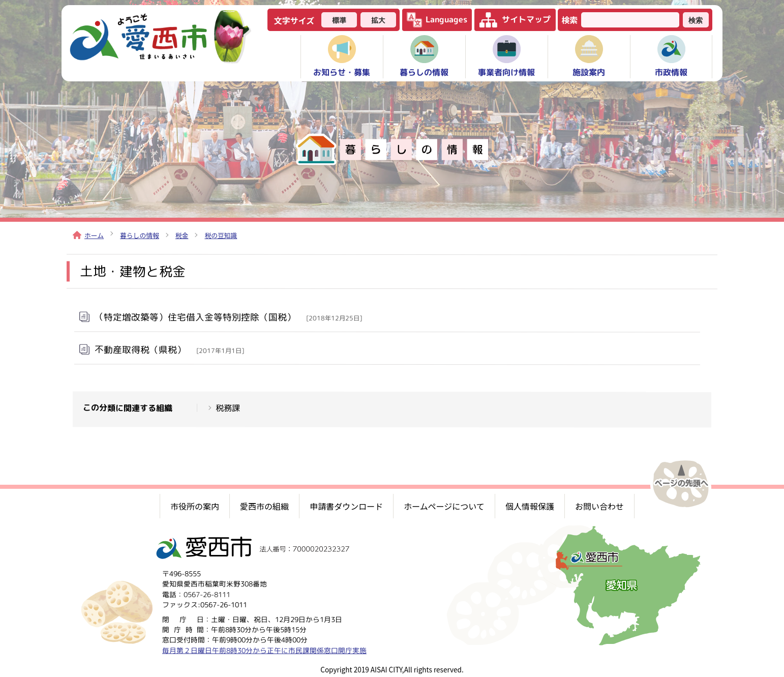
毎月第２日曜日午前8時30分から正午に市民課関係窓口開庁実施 (264, 650)
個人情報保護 (530, 506)
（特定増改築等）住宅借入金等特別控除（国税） (228, 317)
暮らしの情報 (140, 235)
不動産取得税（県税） (169, 349)
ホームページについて (444, 506)
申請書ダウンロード (346, 506)
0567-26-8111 (207, 594)
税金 (182, 235)
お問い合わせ (599, 506)
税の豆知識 (221, 235)
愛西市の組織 (264, 506)
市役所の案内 (195, 506)
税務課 (228, 408)
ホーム (88, 235)
